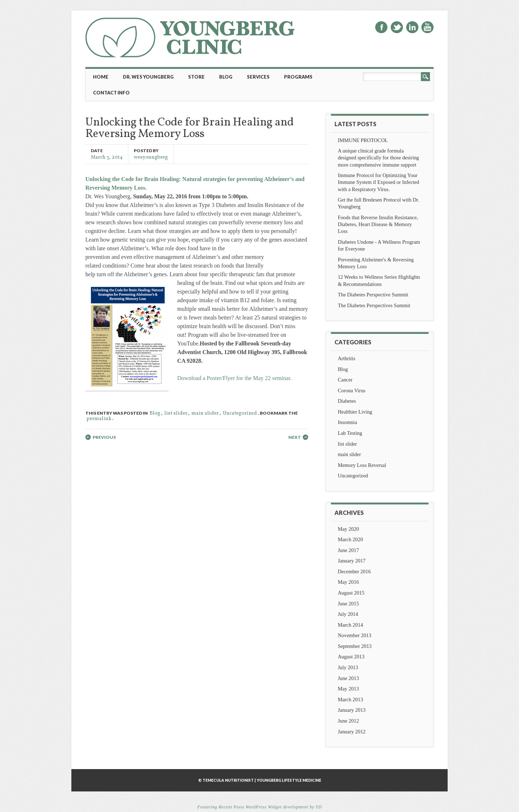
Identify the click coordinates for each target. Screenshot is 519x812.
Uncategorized (240, 413)
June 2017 (348, 550)
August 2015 (351, 593)
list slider (176, 413)
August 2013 (351, 657)
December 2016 (354, 572)
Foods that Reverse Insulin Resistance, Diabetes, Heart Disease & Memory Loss (378, 224)
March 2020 (350, 539)
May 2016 (348, 582)
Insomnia (347, 422)
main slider (205, 413)
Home (101, 77)
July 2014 (348, 614)
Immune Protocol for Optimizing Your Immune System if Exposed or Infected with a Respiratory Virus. (378, 182)
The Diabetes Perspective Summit (373, 295)
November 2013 (354, 635)
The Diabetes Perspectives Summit (374, 305)
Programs (298, 77)
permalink (99, 419)
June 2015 (348, 604)
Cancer (345, 380)
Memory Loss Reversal (362, 465)
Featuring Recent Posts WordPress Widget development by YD (259, 807)
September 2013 (355, 646)
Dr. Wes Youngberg (148, 77)
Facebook (381, 27)
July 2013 (348, 667)
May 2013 (348, 689)
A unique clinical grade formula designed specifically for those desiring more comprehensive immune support (378, 158)
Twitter (397, 27)
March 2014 (350, 625)
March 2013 (350, 700)
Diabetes (347, 401)
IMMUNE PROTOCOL (363, 140)
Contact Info (111, 93)
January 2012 (352, 732)
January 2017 (352, 561)
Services (258, 77)
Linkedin (412, 27)
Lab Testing (350, 433)
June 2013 (348, 678)
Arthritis (347, 358)
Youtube (427, 27)
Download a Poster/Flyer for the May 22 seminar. (234, 378)
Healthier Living (355, 412)
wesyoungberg (151, 157)
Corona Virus (352, 390)
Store (196, 77)
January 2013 (352, 710)
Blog (226, 77)
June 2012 (348, 721)
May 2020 (348, 529)
